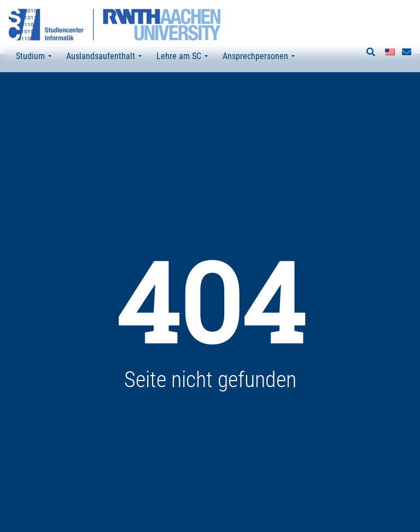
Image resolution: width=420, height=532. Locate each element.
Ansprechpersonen (259, 56)
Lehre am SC (182, 56)
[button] (371, 52)
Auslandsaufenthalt (104, 56)
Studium (34, 56)
